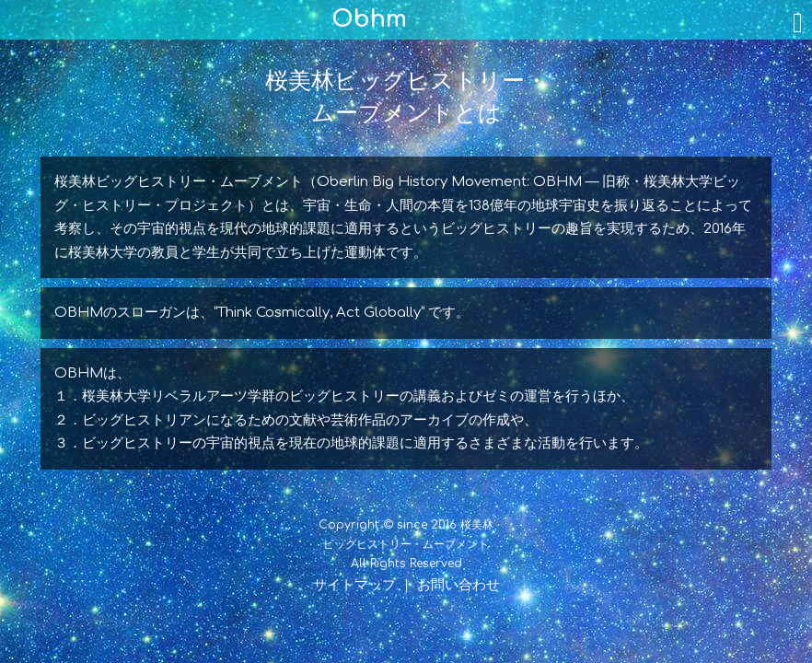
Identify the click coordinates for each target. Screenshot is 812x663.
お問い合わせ (458, 585)
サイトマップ (354, 585)
